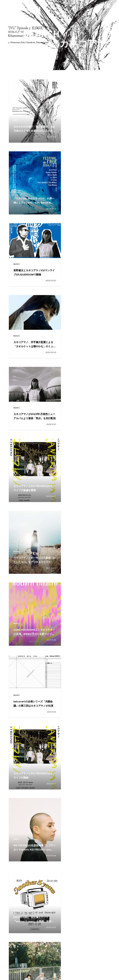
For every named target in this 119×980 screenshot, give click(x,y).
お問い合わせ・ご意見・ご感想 (58, 968)
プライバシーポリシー (94, 968)
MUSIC (72, 116)
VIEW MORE (59, 903)
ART (16, 116)
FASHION (33, 959)
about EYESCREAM (25, 968)
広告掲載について (40, 968)
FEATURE (46, 953)
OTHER (87, 959)
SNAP (75, 953)
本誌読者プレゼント (77, 968)
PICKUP (62, 953)
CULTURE (73, 799)
